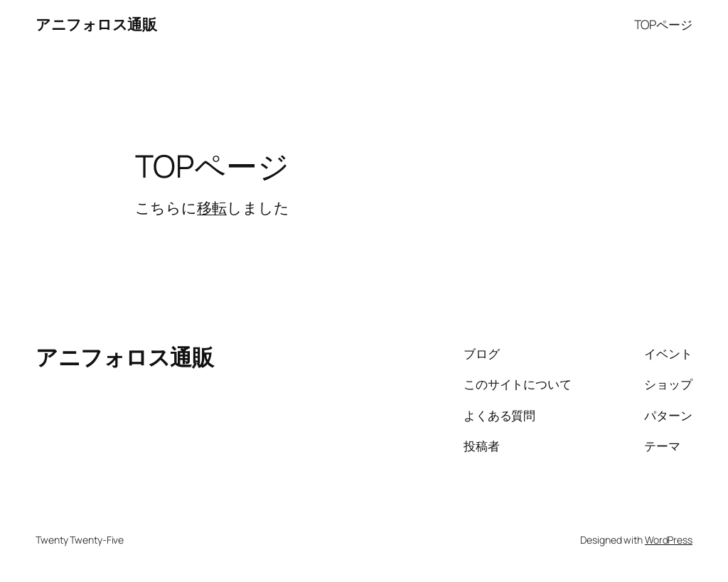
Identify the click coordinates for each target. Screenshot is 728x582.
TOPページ (663, 24)
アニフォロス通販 (96, 24)
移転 (212, 208)
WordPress (669, 540)
